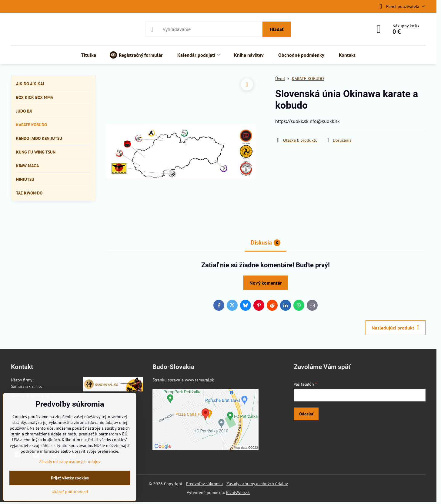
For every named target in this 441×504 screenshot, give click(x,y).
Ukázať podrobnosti (70, 492)
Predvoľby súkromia (204, 484)
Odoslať (306, 414)
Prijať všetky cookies (70, 478)
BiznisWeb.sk (238, 492)
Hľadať (277, 29)
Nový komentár (266, 283)
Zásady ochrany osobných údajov (257, 484)
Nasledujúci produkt (396, 328)
